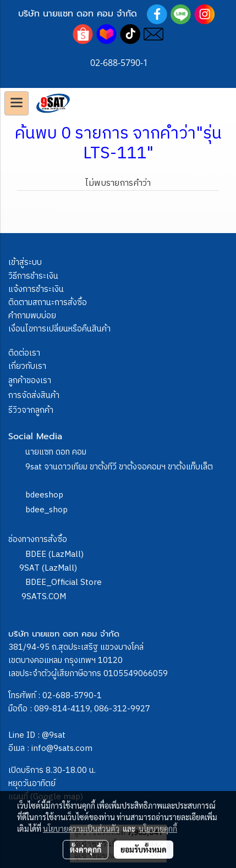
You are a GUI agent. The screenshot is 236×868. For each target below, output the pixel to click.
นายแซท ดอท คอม (56, 452)
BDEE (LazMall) (54, 554)
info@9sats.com (62, 748)
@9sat (54, 735)
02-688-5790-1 (72, 696)
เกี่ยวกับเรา (27, 366)
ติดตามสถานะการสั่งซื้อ (48, 303)
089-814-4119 (62, 709)
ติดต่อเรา (24, 353)
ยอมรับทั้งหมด (144, 849)
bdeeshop (44, 495)
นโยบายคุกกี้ (158, 828)
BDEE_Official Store (64, 582)
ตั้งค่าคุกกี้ (86, 849)
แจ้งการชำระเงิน (36, 289)
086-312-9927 (122, 709)
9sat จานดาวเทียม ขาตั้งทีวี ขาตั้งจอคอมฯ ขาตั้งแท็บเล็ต (119, 467)
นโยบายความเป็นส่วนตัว (81, 828)
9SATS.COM (44, 597)
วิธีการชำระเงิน (33, 276)
